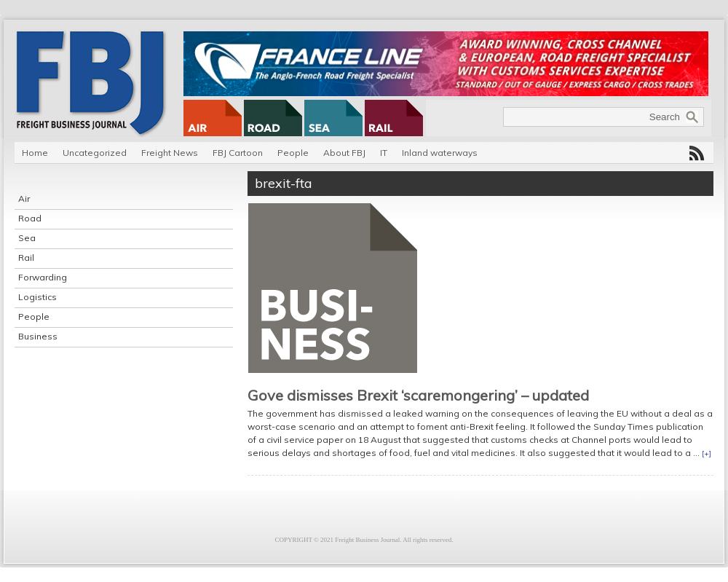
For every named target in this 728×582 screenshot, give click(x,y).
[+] (707, 453)
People (293, 153)
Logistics (37, 297)
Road (30, 218)
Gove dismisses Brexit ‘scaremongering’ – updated (418, 395)
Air (24, 198)
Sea (27, 238)
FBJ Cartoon (238, 153)
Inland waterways (440, 153)
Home (35, 153)
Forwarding (43, 277)
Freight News (170, 153)
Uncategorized (95, 153)
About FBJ (344, 153)
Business (38, 336)
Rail (26, 257)
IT (384, 153)
